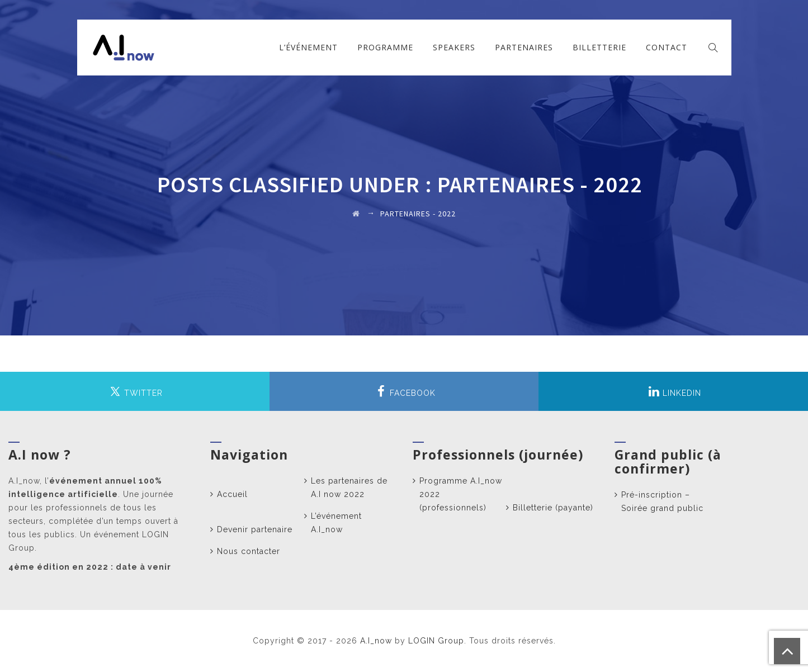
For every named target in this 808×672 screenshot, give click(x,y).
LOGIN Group (436, 641)
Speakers (454, 47)
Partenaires (524, 47)
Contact (667, 47)
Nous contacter (249, 551)
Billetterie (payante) (553, 508)
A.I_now (376, 641)
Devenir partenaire (255, 529)
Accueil (232, 494)
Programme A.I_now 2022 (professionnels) (461, 494)
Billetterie (599, 47)
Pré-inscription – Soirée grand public (662, 501)
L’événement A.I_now (336, 523)
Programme (385, 47)
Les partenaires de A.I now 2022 (349, 488)
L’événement (308, 47)
